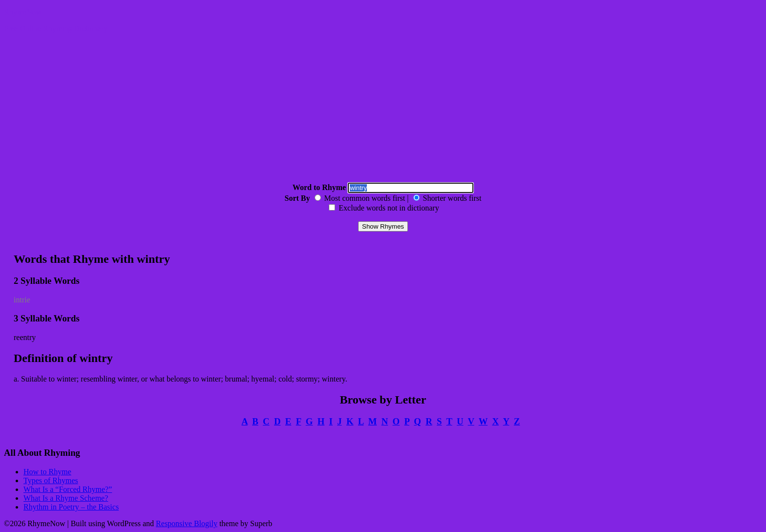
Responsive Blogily (187, 523)
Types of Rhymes (51, 480)
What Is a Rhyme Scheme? (66, 498)
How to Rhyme (47, 472)
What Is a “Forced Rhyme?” (68, 489)
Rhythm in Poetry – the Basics (71, 507)
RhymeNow (23, 12)
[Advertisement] (383, 109)
